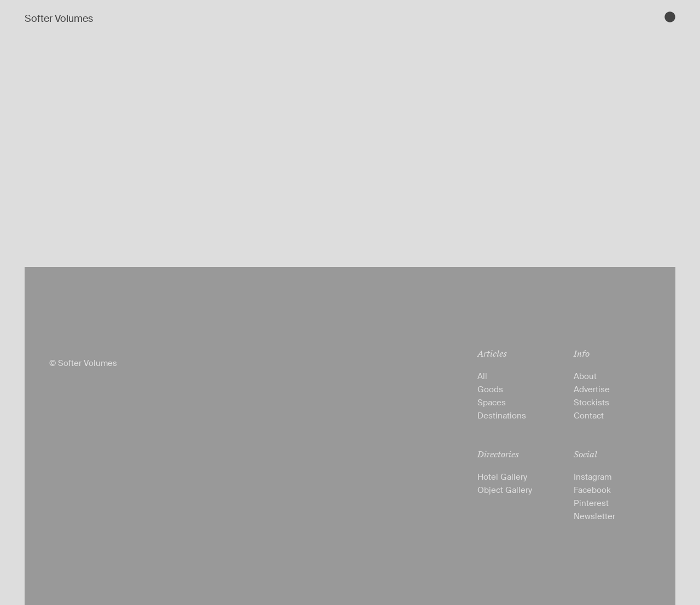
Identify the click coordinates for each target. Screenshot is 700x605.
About (585, 376)
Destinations (502, 416)
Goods (490, 389)
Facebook (592, 490)
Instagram (593, 477)
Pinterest (591, 503)
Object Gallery (505, 490)
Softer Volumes (59, 19)
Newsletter (594, 516)
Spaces (492, 403)
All (482, 376)
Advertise (592, 389)
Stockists (591, 403)
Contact (589, 416)
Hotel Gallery (502, 477)
